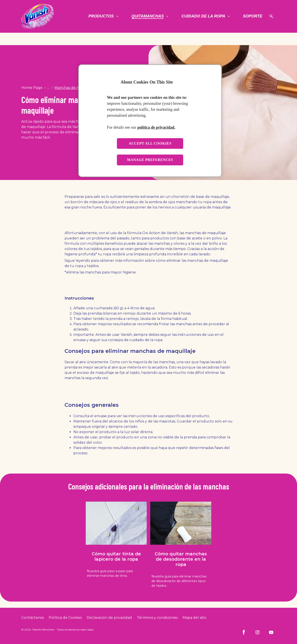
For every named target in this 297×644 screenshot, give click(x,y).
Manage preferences (150, 160)
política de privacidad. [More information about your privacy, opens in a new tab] (156, 127)
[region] (150, 121)
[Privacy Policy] (109, 618)
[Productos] (101, 16)
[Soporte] (253, 16)
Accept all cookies (150, 143)
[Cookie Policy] (65, 618)
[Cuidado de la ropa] (203, 16)
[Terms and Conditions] (157, 618)
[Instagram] (257, 632)
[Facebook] (244, 632)
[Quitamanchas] (148, 16)
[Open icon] (271, 16)
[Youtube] (271, 632)
